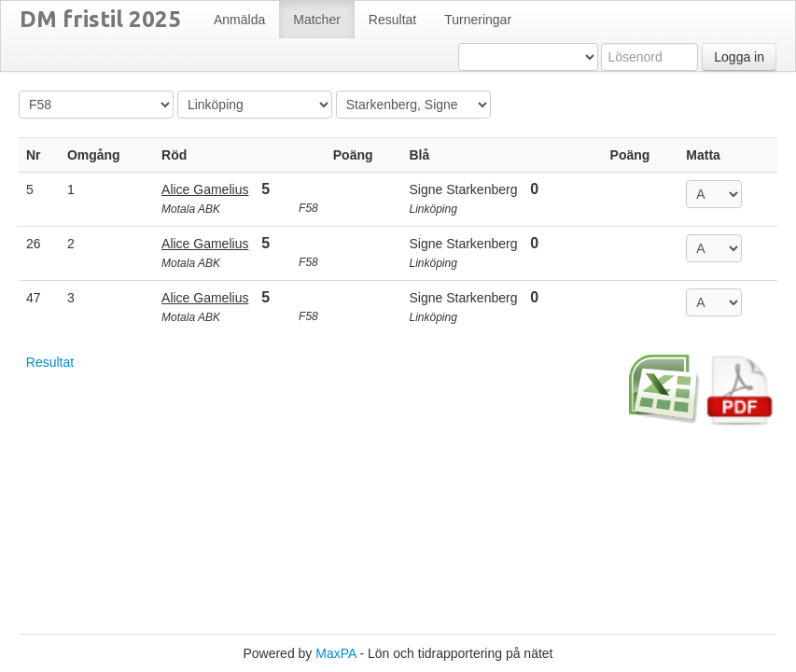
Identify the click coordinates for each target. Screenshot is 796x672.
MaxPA (335, 653)
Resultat (50, 362)
